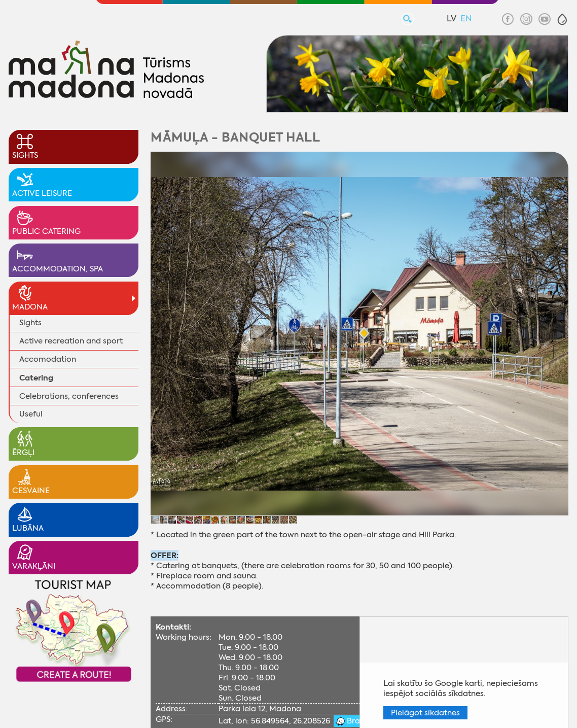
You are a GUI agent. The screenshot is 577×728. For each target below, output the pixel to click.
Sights (30, 323)
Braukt (358, 721)
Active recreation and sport (71, 341)
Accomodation (48, 359)
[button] (562, 19)
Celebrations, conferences (69, 396)
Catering (36, 378)
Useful (31, 414)
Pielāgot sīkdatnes (425, 713)
